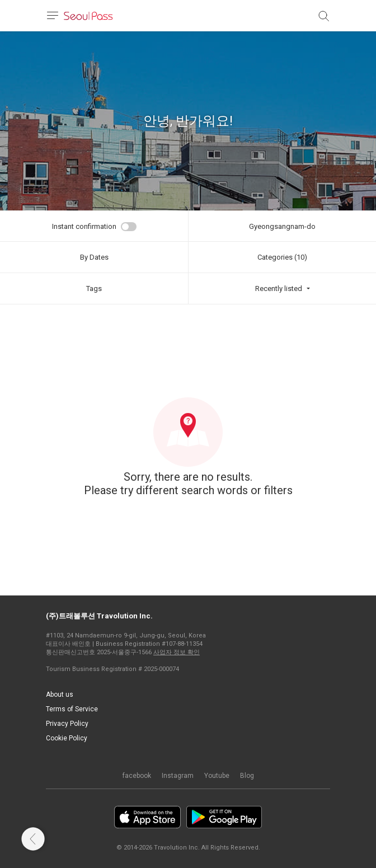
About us (60, 695)
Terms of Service (72, 709)
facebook (137, 776)
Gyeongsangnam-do (282, 226)
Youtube (217, 776)
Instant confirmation (84, 226)
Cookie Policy (67, 738)
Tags (94, 288)
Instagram (178, 776)
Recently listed (279, 288)
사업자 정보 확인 (177, 652)
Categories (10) (282, 257)
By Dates (94, 257)
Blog (247, 776)
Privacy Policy (67, 724)
